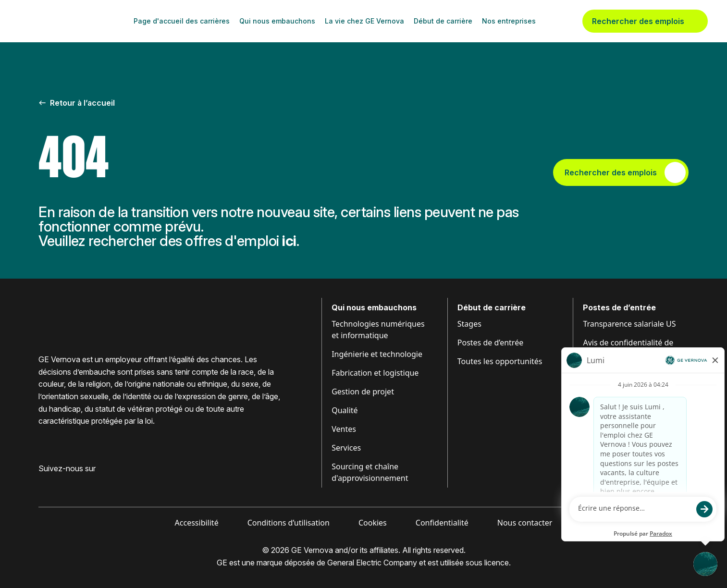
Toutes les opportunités (500, 361)
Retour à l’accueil (77, 103)
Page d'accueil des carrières (182, 21)
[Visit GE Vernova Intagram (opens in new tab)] (77, 484)
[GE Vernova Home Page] (65, 21)
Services (346, 448)
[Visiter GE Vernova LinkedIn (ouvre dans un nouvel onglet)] (60, 484)
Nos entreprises (509, 21)
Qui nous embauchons (277, 21)
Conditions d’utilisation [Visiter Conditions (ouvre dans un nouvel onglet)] (289, 523)
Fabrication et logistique (375, 373)
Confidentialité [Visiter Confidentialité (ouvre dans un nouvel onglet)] (442, 523)
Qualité (345, 410)
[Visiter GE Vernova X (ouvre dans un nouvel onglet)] (115, 484)
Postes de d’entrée (490, 343)
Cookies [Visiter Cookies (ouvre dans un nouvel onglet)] (373, 523)
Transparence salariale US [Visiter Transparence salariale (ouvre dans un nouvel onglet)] (629, 324)
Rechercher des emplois (645, 21)
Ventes (344, 429)
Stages (469, 324)
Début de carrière (443, 21)
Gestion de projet (363, 392)
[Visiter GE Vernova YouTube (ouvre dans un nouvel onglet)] (96, 484)
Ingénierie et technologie (377, 354)
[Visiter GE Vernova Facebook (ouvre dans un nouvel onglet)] (42, 484)
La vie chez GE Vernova (364, 21)
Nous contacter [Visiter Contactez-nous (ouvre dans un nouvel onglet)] (525, 523)
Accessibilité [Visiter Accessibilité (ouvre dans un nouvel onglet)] (197, 523)
